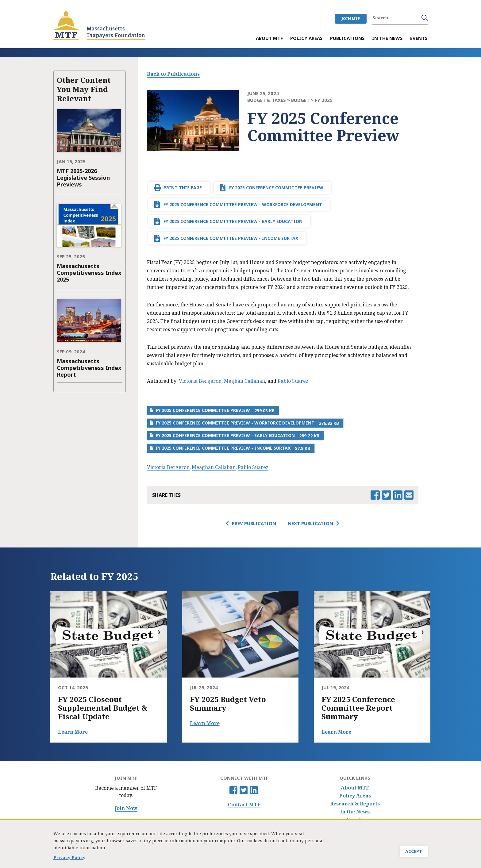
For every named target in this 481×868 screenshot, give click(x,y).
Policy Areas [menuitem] (306, 38)
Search (425, 18)
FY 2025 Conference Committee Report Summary (358, 708)
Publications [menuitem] (347, 38)
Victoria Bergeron (200, 381)
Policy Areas (355, 796)
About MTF (355, 788)
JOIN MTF (351, 19)
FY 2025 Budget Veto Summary (228, 704)
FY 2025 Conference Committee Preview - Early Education (233, 221)
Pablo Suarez (293, 381)
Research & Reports (355, 804)
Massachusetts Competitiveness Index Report (89, 368)
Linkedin (254, 790)
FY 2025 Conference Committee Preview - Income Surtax (231, 238)
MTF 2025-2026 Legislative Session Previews (83, 178)
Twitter (244, 790)
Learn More (73, 732)
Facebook (233, 790)
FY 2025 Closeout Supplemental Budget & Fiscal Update (103, 708)
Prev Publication (254, 523)
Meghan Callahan (244, 381)
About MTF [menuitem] (269, 38)
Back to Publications (173, 74)
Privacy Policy (69, 858)
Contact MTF (244, 805)
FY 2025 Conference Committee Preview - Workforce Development (243, 204)
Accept (414, 852)
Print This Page (183, 188)
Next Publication (310, 523)
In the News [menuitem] (387, 38)
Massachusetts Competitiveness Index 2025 (89, 273)
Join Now (126, 808)
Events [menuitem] (419, 38)
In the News (355, 812)
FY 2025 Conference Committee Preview (276, 188)
